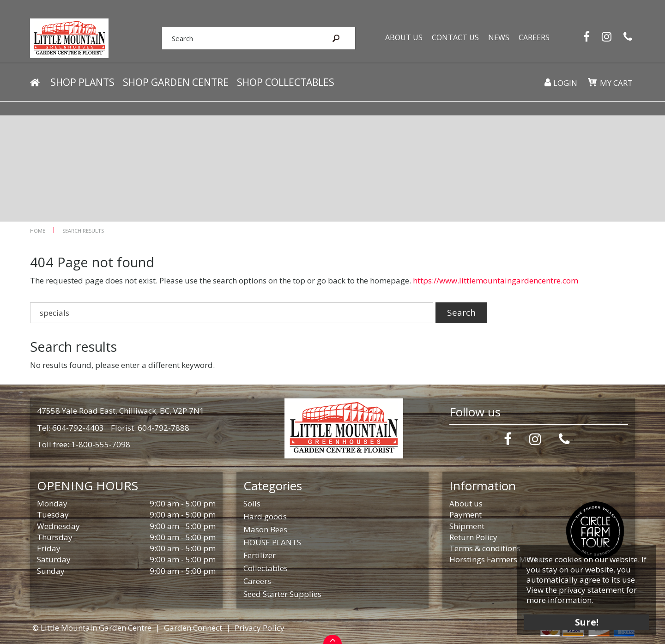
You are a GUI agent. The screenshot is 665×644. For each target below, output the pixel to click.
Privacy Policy (260, 628)
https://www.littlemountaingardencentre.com (496, 280)
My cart (616, 83)
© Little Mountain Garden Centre (92, 628)
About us (466, 503)
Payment (465, 515)
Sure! (587, 622)
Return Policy (473, 537)
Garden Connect (193, 628)
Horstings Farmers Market (497, 559)
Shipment (467, 526)
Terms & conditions (485, 548)
